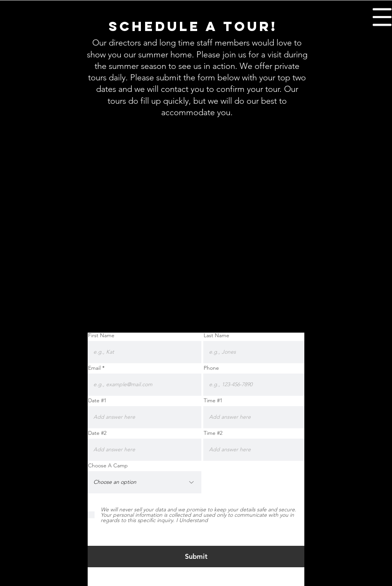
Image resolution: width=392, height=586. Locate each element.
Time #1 (213, 400)
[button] (382, 17)
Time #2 (213, 433)
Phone (211, 368)
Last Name (216, 335)
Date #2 (97, 433)
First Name (101, 335)
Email (94, 368)
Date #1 (97, 400)
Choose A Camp (108, 465)
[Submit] (196, 557)
